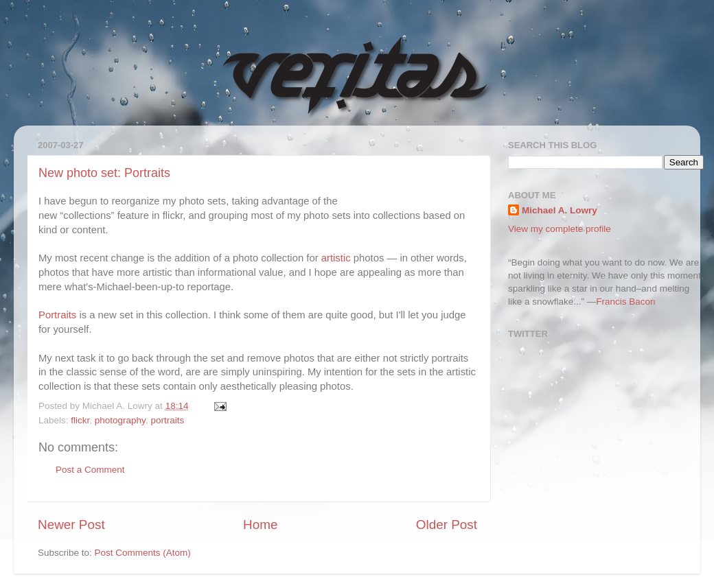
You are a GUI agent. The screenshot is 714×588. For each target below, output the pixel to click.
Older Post (447, 525)
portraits (167, 420)
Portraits (57, 315)
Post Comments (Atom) (143, 553)
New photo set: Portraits (104, 173)
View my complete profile (560, 229)
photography (120, 420)
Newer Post (71, 525)
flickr (80, 420)
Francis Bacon (625, 302)
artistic (336, 258)
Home (260, 525)
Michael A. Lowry (560, 210)
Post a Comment (90, 470)
